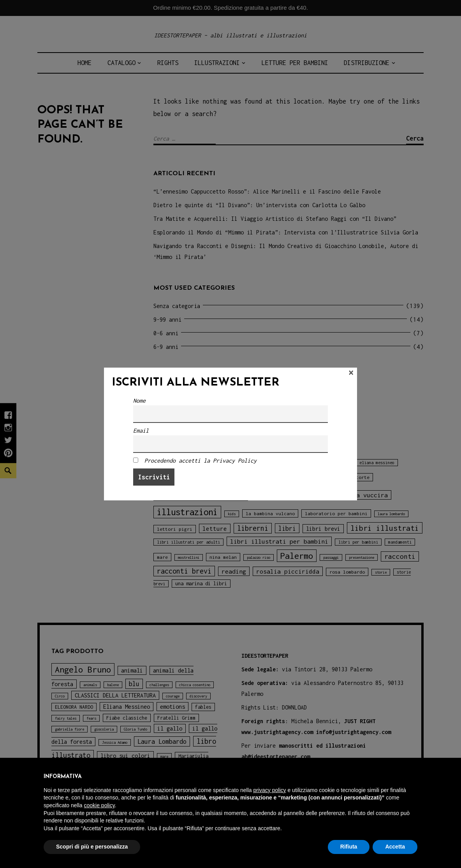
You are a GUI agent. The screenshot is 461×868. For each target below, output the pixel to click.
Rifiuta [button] (349, 847)
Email (141, 430)
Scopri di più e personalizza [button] (92, 847)
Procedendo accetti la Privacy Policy (201, 460)
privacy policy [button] (270, 790)
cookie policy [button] (99, 805)
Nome (139, 401)
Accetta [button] (395, 847)
